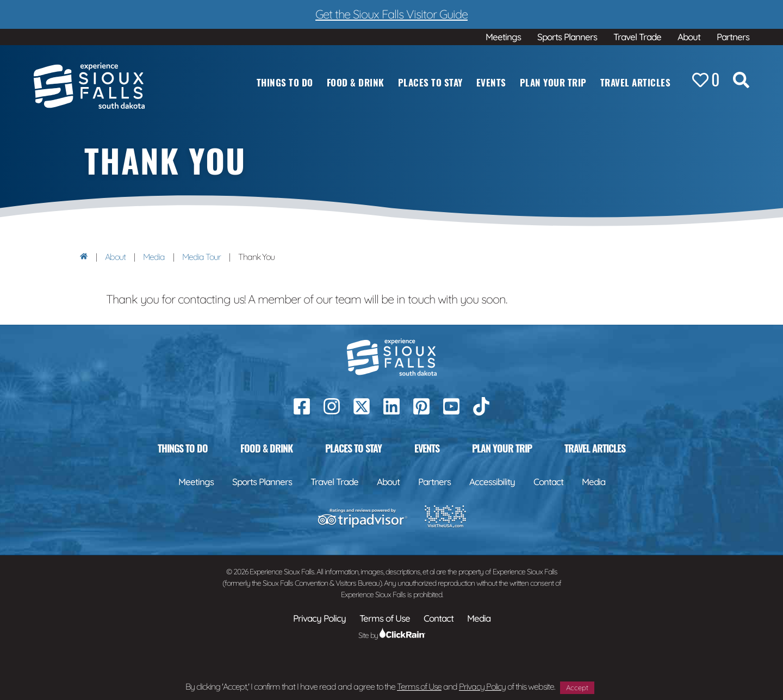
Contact (548, 482)
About (689, 37)
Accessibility (492, 482)
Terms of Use (419, 686)
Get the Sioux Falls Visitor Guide (391, 14)
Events (491, 82)
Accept (577, 687)
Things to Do (285, 82)
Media (154, 257)
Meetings (503, 37)
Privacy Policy (482, 686)
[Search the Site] (741, 82)
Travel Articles (636, 82)
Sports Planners (567, 37)
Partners (733, 37)
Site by (392, 635)
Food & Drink (356, 82)
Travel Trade (637, 37)
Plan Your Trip (553, 82)
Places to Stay (430, 82)
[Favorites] (706, 80)
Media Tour (201, 257)
